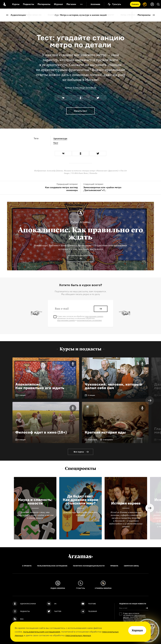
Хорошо (137, 630)
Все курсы (79, 452)
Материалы (144, 15)
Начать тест (81, 111)
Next (150, 400)
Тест (56, 143)
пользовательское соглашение (89, 320)
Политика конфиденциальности (89, 566)
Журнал (58, 4)
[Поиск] (158, 4)
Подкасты (28, 4)
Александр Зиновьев (84, 88)
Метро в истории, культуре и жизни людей (81, 15)
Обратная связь (131, 566)
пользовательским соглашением (42, 632)
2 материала (108, 440)
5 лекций (22, 395)
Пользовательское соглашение (52, 566)
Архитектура (60, 139)
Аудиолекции (18, 15)
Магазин (71, 4)
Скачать (135, 4)
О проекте (27, 566)
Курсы (16, 4)
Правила (114, 566)
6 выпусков (92, 440)
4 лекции (91, 395)
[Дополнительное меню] (81, 4)
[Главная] (80, 556)
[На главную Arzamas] (4, 4)
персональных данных (78, 635)
